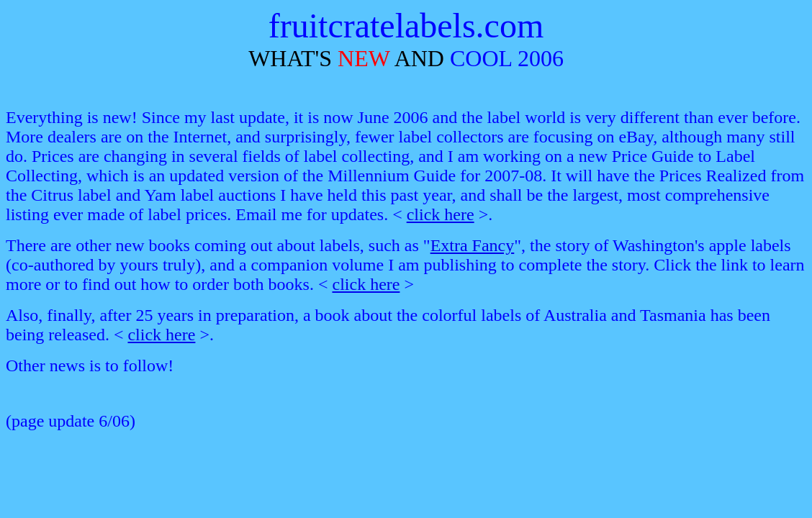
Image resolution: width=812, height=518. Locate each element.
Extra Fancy (473, 245)
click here (441, 214)
